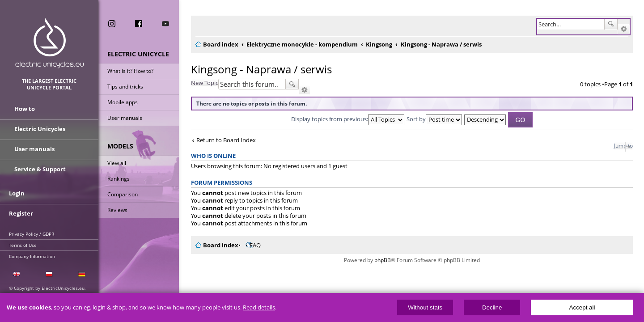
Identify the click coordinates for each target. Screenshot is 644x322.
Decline (492, 307)
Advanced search (624, 29)
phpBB (380, 260)
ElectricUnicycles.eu (49, 43)
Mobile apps (123, 102)
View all (117, 163)
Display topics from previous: (345, 119)
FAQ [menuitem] (250, 245)
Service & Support (40, 169)
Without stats (425, 307)
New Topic (199, 83)
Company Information (32, 256)
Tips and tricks (125, 87)
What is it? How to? (130, 71)
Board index (215, 245)
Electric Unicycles (40, 129)
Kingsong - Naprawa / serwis (256, 69)
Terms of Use (23, 245)
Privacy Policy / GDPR (32, 234)
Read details (259, 307)
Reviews (117, 210)
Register (21, 213)
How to (25, 109)
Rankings (119, 179)
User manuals (125, 118)
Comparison (123, 194)
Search (611, 24)
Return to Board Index (221, 140)
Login (17, 193)
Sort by (432, 119)
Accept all (582, 307)
